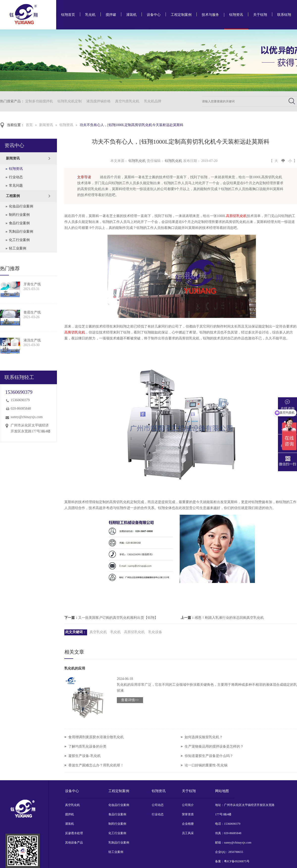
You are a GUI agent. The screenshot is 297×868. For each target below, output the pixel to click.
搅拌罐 (111, 15)
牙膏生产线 (32, 284)
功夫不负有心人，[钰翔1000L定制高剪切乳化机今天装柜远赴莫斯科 (132, 125)
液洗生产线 (32, 340)
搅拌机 (70, 814)
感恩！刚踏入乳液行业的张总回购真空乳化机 (229, 618)
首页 (29, 125)
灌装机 (131, 15)
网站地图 (222, 791)
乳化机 (90, 15)
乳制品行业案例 (21, 232)
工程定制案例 (181, 15)
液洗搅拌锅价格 (99, 101)
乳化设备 (155, 632)
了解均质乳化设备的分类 (87, 746)
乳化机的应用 (75, 668)
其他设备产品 (74, 843)
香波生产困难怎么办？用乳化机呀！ (96, 765)
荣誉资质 (188, 814)
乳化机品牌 (153, 101)
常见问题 (16, 186)
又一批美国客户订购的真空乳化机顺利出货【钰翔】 (118, 618)
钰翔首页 (68, 15)
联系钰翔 (284, 15)
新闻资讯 (46, 125)
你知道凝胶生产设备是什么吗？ (209, 756)
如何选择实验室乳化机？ (204, 737)
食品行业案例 (19, 223)
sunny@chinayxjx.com (27, 417)
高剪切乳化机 (236, 216)
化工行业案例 (19, 240)
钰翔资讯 (236, 15)
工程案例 (13, 196)
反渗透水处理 (74, 833)
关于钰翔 (260, 15)
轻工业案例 (18, 248)
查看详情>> (130, 700)
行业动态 (16, 177)
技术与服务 (210, 15)
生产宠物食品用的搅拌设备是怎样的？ (214, 746)
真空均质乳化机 (127, 101)
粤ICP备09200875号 (237, 861)
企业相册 (188, 824)
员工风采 (188, 833)
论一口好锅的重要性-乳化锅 (206, 765)
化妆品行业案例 (21, 206)
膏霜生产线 (32, 312)
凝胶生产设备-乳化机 (85, 756)
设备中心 (154, 15)
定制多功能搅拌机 (39, 101)
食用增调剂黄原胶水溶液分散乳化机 (96, 737)
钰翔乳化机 (137, 161)
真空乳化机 (98, 632)
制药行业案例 (19, 215)
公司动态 (158, 805)
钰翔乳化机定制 (70, 101)
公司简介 (188, 805)
